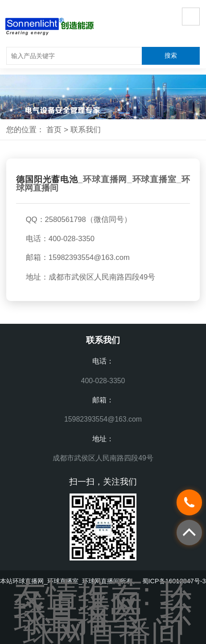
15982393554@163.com (89, 257)
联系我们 (86, 130)
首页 (54, 130)
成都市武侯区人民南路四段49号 (103, 458)
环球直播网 (103, 600)
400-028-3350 (103, 381)
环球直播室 (103, 613)
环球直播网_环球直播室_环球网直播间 (103, 184)
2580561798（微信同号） (88, 220)
